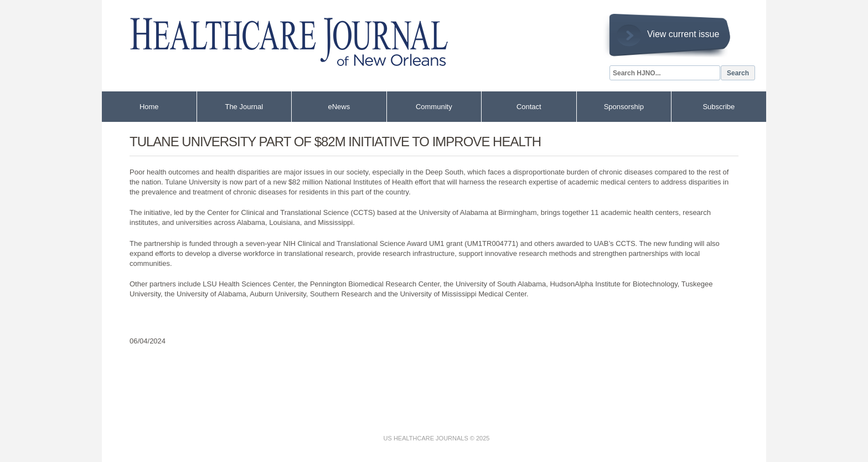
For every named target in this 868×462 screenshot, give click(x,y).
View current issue (683, 34)
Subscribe (719, 107)
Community (434, 107)
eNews (339, 107)
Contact (529, 107)
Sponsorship (624, 107)
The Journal (244, 107)
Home (149, 107)
